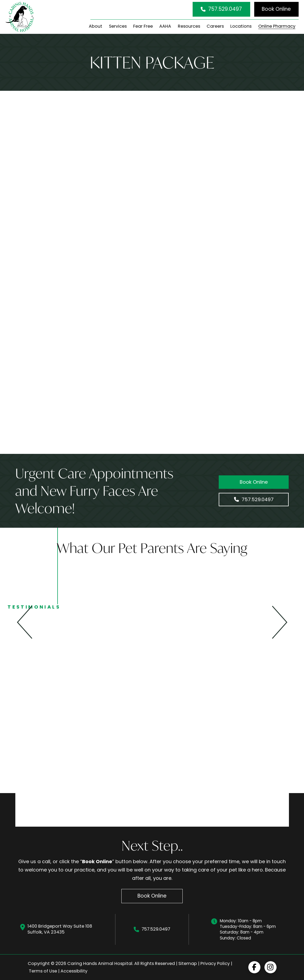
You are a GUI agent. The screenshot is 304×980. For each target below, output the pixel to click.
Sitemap (188, 963)
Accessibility (74, 971)
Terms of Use (43, 971)
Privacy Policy (215, 963)
